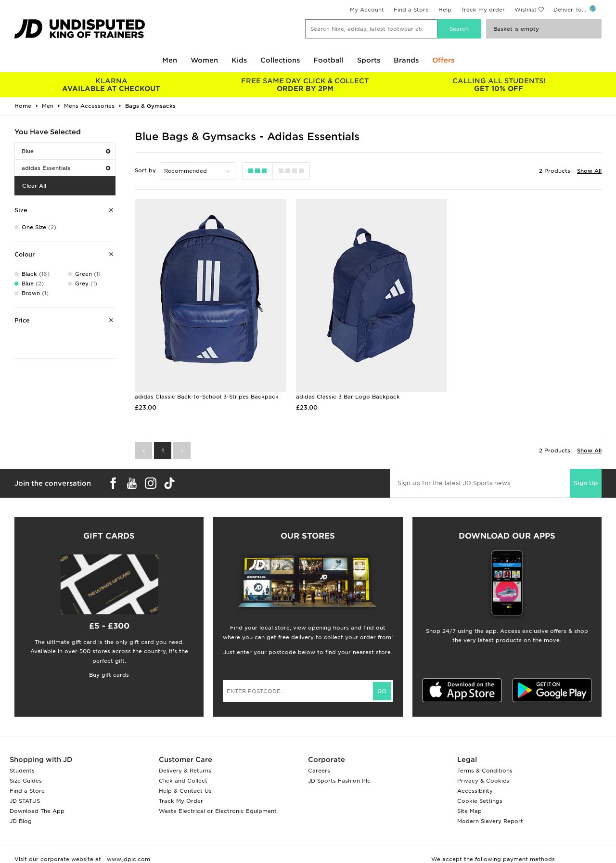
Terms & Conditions (485, 768)
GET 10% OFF (499, 85)
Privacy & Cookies (483, 778)
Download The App (37, 808)
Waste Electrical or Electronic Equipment (218, 808)
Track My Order (181, 798)
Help (445, 10)
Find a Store (411, 10)
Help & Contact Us (185, 788)
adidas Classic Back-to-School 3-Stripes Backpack (207, 394)
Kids (239, 60)
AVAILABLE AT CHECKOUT (111, 85)
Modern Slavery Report (490, 818)
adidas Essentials (66, 168)
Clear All (34, 186)
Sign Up (586, 480)
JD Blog (21, 818)
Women (204, 60)
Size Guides (26, 778)
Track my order (483, 10)
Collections (280, 60)
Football (328, 60)
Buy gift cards (109, 672)
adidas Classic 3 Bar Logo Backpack (346, 394)
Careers (319, 768)
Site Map (469, 808)
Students (22, 768)
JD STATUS (25, 798)
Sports (369, 60)
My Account (367, 10)
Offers (443, 60)
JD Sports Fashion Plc (339, 778)
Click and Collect (183, 778)
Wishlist (526, 10)
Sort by (145, 170)
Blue (66, 151)
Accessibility (475, 788)
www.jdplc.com (128, 856)
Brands (406, 60)
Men (170, 60)
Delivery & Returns (185, 768)
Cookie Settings (480, 798)
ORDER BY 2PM (305, 85)
